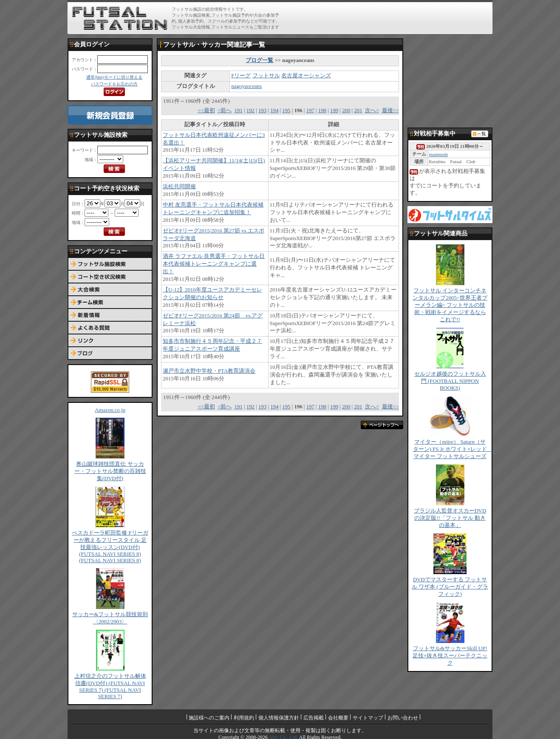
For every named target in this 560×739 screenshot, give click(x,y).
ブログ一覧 (259, 60)
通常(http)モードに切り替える (114, 77)
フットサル (266, 76)
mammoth (438, 154)
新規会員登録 (110, 115)
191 (239, 110)
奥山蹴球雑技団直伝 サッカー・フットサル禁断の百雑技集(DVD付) (110, 471)
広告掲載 (314, 718)
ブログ (110, 354)
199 (334, 110)
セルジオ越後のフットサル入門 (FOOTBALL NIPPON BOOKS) (450, 381)
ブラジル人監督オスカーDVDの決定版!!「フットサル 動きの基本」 (450, 518)
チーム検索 (110, 303)
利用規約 (244, 718)
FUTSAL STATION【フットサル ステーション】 (120, 18)
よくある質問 (110, 328)
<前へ (225, 110)
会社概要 (338, 718)
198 (322, 110)
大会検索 (110, 290)
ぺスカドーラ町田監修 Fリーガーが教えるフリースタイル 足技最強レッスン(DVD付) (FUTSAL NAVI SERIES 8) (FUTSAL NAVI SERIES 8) (110, 547)
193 (262, 110)
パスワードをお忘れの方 (114, 84)
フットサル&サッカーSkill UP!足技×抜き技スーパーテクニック (450, 656)
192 (250, 110)
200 (346, 110)
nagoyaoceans (246, 86)
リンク (110, 341)
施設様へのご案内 (209, 718)
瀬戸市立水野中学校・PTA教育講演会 (209, 371)
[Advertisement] (391, 18)
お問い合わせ (403, 718)
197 (310, 110)
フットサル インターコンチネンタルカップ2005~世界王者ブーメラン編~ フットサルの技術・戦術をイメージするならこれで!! (450, 305)
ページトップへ (382, 425)
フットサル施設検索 (110, 264)
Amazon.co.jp (110, 410)
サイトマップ (368, 718)
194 (274, 110)
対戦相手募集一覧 (480, 134)
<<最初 (206, 110)
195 (286, 110)
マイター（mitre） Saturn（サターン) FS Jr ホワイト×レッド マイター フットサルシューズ (453, 449)
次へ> (372, 110)
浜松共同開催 (179, 187)
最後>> (390, 110)
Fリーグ (241, 76)
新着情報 (110, 315)
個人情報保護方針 (279, 718)
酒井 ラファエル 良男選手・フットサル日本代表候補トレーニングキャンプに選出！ (214, 264)
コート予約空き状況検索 (110, 277)
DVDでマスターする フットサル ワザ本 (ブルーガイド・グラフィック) (450, 587)
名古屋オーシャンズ (306, 76)
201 (358, 110)
